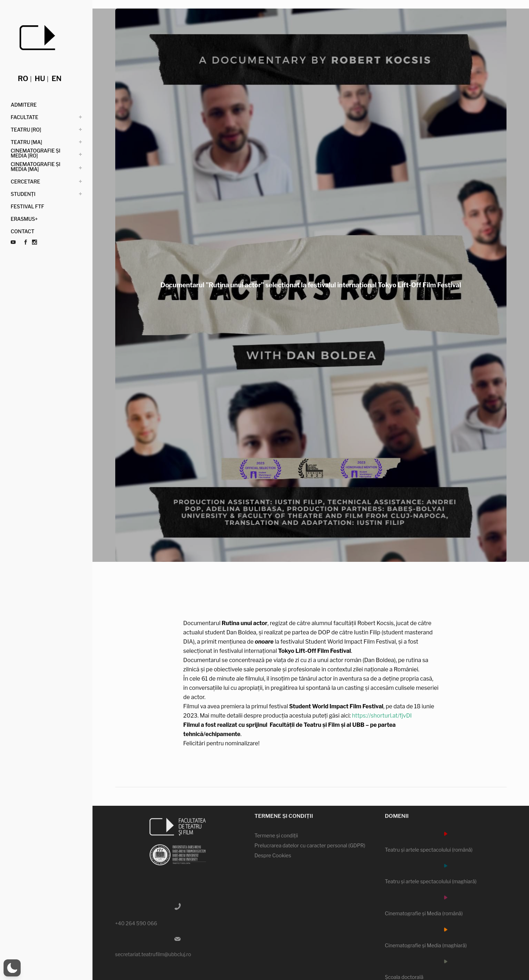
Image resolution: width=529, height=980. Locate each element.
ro (23, 79)
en (57, 79)
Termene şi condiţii (276, 835)
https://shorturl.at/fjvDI (405, 715)
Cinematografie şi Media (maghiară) (426, 945)
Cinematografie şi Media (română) (424, 913)
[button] (12, 968)
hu (40, 79)
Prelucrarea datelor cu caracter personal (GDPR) (310, 845)
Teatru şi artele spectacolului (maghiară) (431, 881)
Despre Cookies (273, 855)
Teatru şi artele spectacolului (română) (429, 850)
